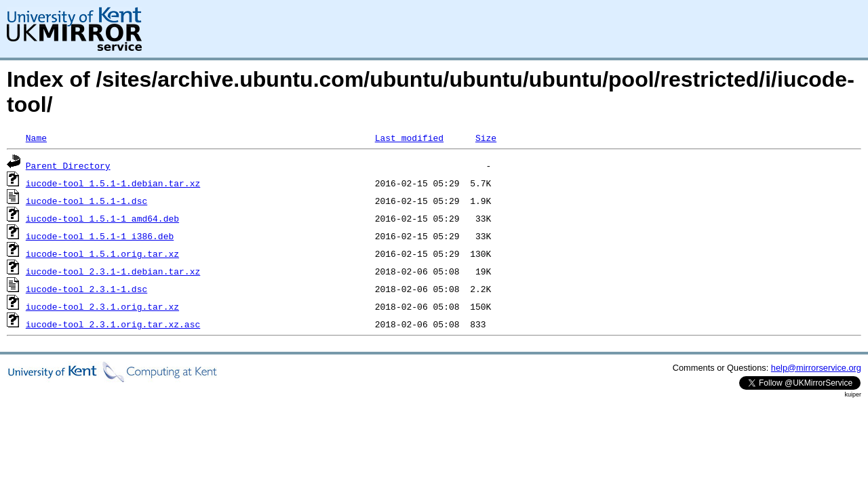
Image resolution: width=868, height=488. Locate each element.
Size (486, 138)
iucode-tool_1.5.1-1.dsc (86, 201)
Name (36, 138)
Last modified (409, 138)
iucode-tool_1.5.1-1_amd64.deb (102, 218)
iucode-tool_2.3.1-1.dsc (86, 289)
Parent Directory (68, 165)
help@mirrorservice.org (816, 368)
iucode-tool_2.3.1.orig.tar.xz (102, 306)
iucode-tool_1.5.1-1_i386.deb (100, 236)
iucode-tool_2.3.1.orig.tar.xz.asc (113, 324)
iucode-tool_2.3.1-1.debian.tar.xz (113, 271)
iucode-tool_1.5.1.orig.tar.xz (102, 253)
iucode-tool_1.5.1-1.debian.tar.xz (113, 183)
